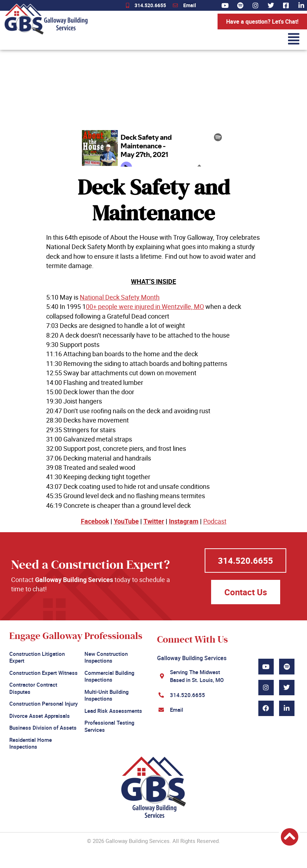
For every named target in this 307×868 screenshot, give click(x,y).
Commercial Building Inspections (109, 676)
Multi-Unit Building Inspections (107, 695)
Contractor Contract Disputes (33, 688)
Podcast (215, 521)
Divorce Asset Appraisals (40, 716)
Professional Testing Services (109, 726)
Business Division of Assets (43, 728)
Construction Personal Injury (43, 704)
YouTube (126, 521)
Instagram (184, 521)
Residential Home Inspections (31, 743)
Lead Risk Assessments (113, 711)
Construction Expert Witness (43, 673)
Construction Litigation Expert (37, 657)
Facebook (95, 521)
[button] (196, 39)
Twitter (154, 521)
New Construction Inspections (106, 657)
